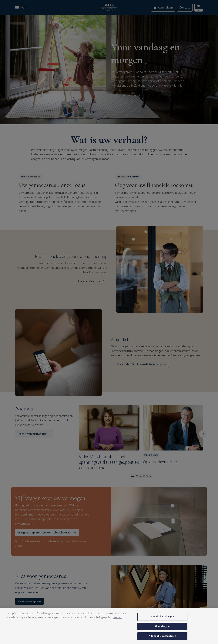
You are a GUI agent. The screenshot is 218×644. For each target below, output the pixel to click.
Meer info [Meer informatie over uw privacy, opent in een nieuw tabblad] (118, 617)
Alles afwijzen (162, 626)
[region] (109, 626)
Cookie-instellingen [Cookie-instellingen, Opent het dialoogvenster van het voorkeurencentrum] (162, 617)
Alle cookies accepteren (162, 636)
